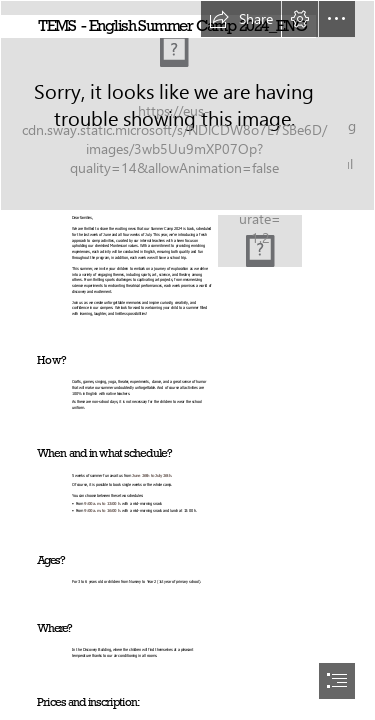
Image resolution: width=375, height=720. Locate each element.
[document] (187, 360)
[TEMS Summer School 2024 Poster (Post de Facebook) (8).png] (260, 241)
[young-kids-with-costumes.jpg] (187, 105)
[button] (241, 19)
